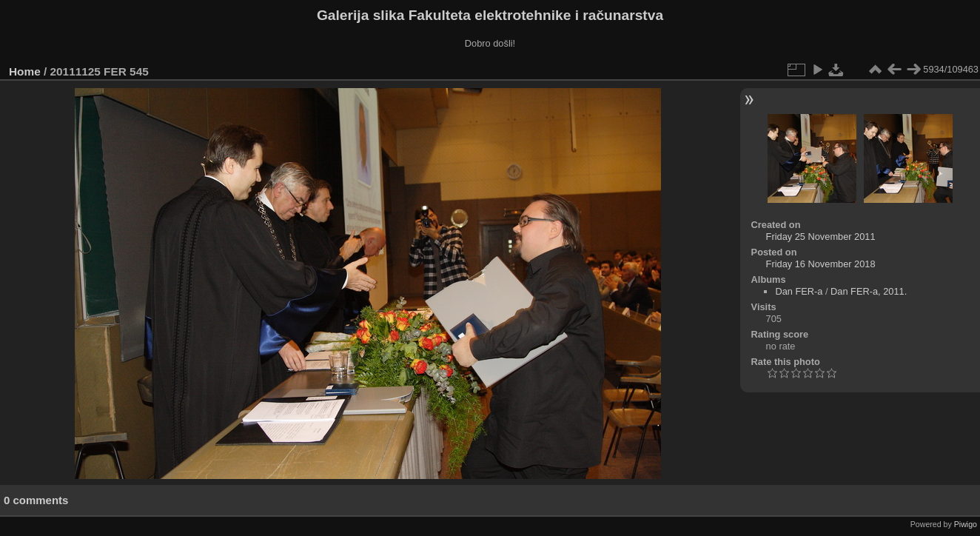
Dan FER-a (799, 291)
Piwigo (966, 524)
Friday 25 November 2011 (821, 237)
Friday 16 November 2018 (821, 264)
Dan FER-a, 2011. (869, 291)
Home (25, 71)
